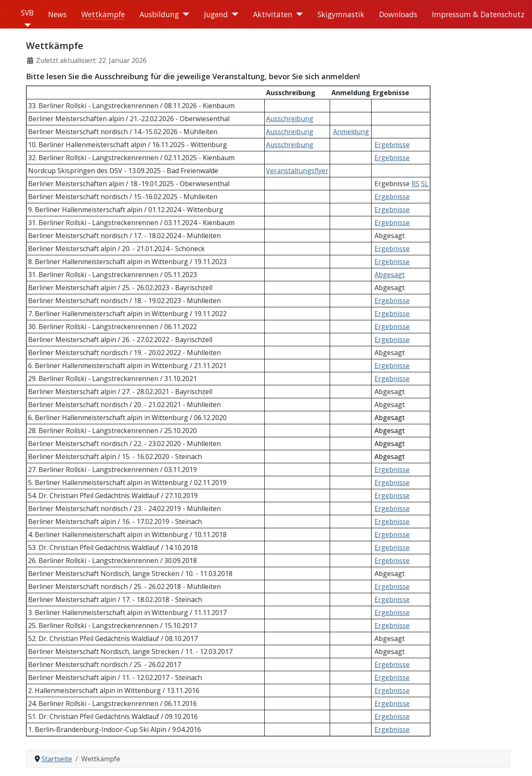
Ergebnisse (392, 145)
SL (425, 184)
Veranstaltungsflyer (297, 171)
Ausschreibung (290, 119)
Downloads (398, 14)
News (57, 14)
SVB (27, 13)
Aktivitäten (273, 14)
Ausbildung (159, 14)
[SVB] (26, 25)
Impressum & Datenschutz (478, 14)
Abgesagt (390, 275)
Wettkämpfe (103, 14)
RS (415, 184)
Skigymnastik (341, 14)
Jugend (216, 14)
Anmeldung (351, 132)
